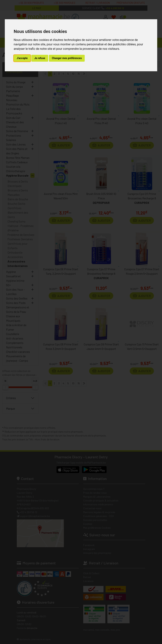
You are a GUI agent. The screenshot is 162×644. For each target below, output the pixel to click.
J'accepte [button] (22, 58)
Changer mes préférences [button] (67, 58)
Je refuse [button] (40, 58)
